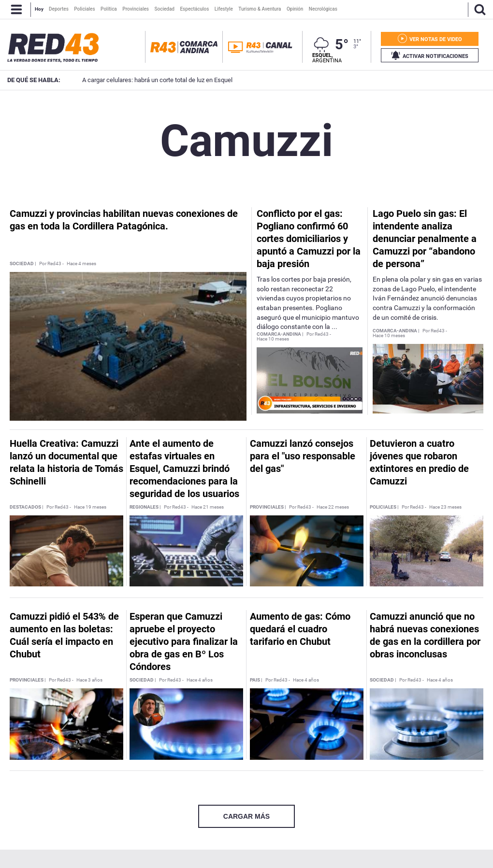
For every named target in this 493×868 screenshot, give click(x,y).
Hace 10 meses (273, 339)
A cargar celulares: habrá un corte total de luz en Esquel (143, 80)
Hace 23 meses (445, 507)
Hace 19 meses (90, 507)
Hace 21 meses (208, 507)
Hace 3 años (89, 680)
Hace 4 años (200, 680)
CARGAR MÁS (246, 816)
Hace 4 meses (81, 264)
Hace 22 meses (333, 507)
